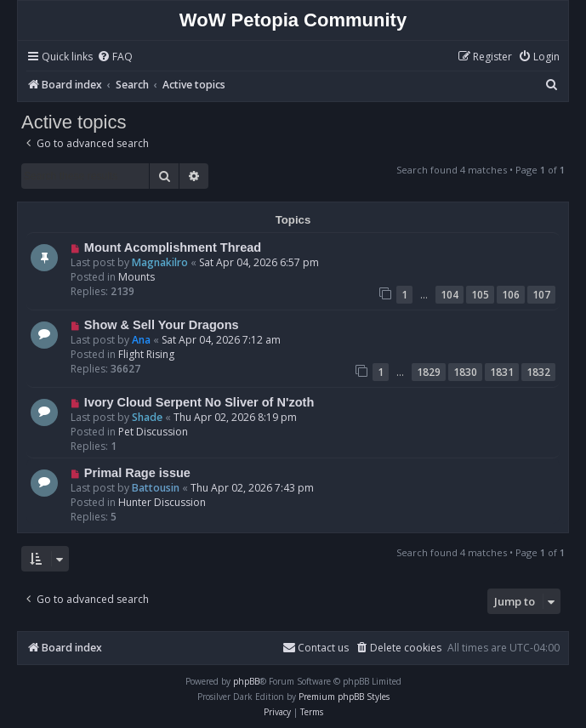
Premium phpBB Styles (344, 697)
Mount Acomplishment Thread (173, 247)
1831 (502, 372)
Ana (141, 340)
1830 (465, 372)
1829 (429, 372)
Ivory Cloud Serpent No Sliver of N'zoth (199, 402)
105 (480, 295)
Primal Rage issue (137, 473)
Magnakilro (160, 262)
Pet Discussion (153, 432)
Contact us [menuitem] (316, 648)
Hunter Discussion (162, 502)
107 (541, 295)
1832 (538, 372)
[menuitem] (115, 57)
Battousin (156, 488)
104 (449, 295)
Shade (147, 417)
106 (511, 295)
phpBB (246, 681)
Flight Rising (146, 354)
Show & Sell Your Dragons (162, 325)
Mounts (137, 277)
